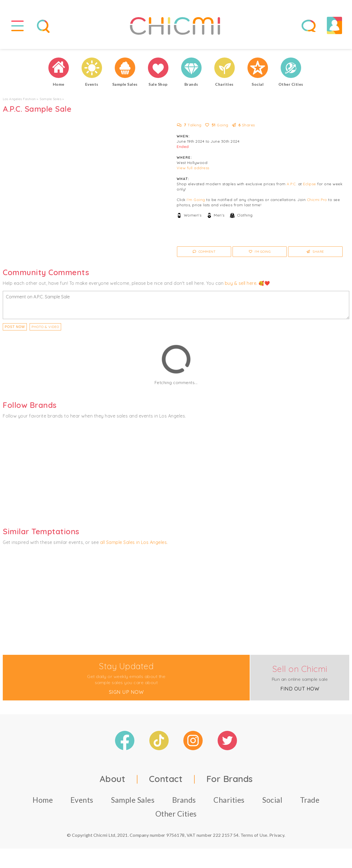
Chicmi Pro (317, 200)
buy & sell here (241, 283)
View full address (193, 168)
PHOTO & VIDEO (45, 327)
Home (43, 800)
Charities (229, 800)
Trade (310, 800)
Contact (166, 779)
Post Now (15, 327)
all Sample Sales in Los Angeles (134, 542)
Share (315, 251)
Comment (204, 251)
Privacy (277, 835)
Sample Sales (50, 99)
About (113, 779)
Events (82, 800)
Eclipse (310, 184)
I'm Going (196, 200)
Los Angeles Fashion (19, 99)
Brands (184, 800)
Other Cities (176, 814)
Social (272, 800)
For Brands (230, 779)
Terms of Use (254, 835)
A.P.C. (292, 184)
